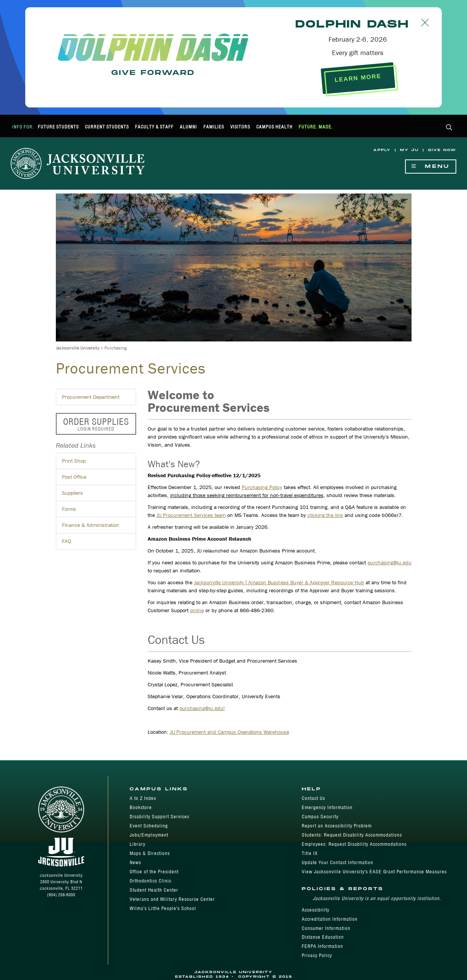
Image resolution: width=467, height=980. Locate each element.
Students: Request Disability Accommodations (352, 835)
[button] (449, 128)
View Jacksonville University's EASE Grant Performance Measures (374, 872)
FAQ (67, 541)
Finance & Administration (91, 525)
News (135, 862)
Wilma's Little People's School (163, 908)
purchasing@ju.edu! (202, 708)
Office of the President (154, 872)
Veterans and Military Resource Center (172, 899)
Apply (382, 150)
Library (137, 844)
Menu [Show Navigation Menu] (431, 167)
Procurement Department (91, 397)
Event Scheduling (149, 826)
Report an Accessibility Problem (337, 826)
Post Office (74, 477)
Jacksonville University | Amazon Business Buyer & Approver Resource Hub (279, 582)
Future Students (58, 127)
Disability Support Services (159, 817)
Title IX (310, 853)
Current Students (107, 127)
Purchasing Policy (262, 487)
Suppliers (72, 493)
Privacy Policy (317, 955)
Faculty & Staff (154, 127)
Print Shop (74, 461)
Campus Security (320, 817)
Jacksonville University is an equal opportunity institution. (377, 898)
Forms (69, 509)
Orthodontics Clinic (151, 881)
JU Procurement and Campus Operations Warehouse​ (229, 732)
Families (214, 127)
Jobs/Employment (149, 835)
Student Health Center (154, 890)
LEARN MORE (358, 78)
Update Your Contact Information (338, 862)
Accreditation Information (330, 919)
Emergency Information (327, 807)
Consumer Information (326, 928)
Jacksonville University (78, 348)
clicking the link (325, 515)
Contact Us (313, 798)
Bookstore (141, 807)
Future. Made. (316, 127)
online (197, 610)
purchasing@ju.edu (390, 562)
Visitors (240, 127)
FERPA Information (322, 946)
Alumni (188, 127)
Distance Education (323, 937)
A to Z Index (143, 798)
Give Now (442, 150)
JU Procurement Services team (191, 515)
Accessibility (316, 910)
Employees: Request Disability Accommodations (354, 844)
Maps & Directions (150, 853)
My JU (409, 150)
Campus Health (274, 127)
